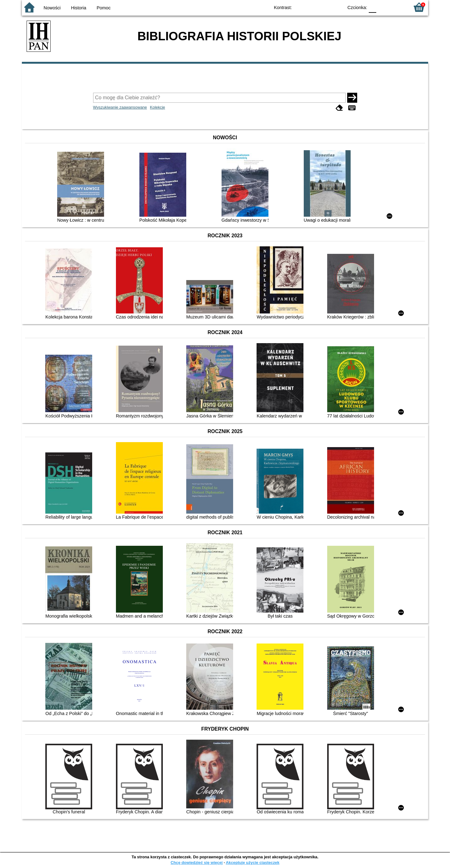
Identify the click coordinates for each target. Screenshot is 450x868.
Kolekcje (157, 107)
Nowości (52, 8)
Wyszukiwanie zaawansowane (120, 107)
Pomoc (104, 8)
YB (324, 7)
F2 (398, 7)
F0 (372, 7)
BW (312, 7)
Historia (79, 8)
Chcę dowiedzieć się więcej (197, 863)
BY (337, 7)
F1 (383, 7)
